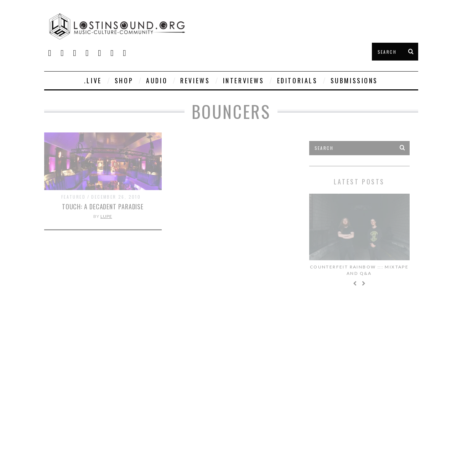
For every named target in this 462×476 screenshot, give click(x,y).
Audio (157, 80)
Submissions (354, 80)
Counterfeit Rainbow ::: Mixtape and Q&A (359, 270)
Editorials (297, 80)
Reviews (195, 80)
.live (93, 80)
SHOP (124, 80)
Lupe (106, 216)
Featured (73, 197)
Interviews (244, 80)
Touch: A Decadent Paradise (103, 206)
